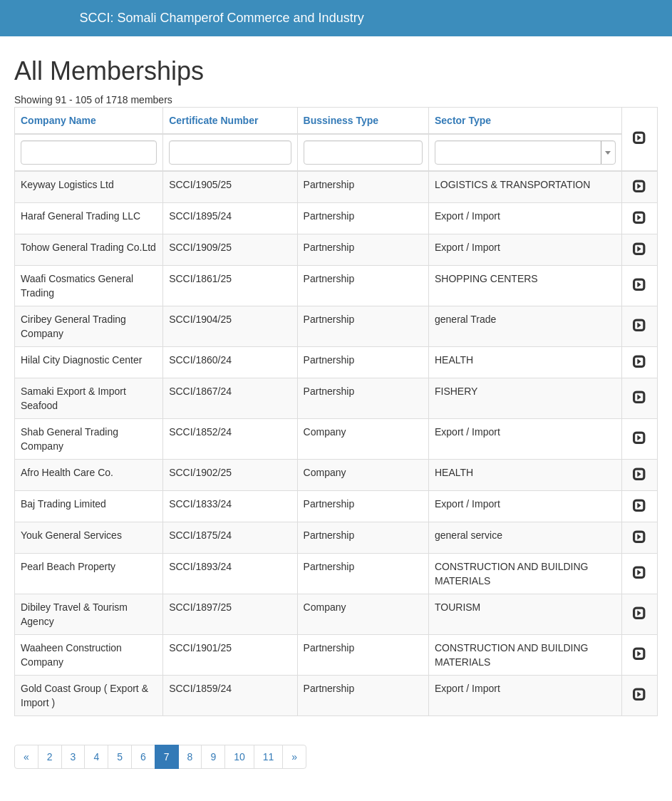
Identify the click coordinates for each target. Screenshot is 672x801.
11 (269, 757)
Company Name (58, 120)
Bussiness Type (341, 120)
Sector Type (463, 120)
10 (239, 757)
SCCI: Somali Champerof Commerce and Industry (222, 18)
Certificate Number (213, 120)
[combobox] (525, 153)
